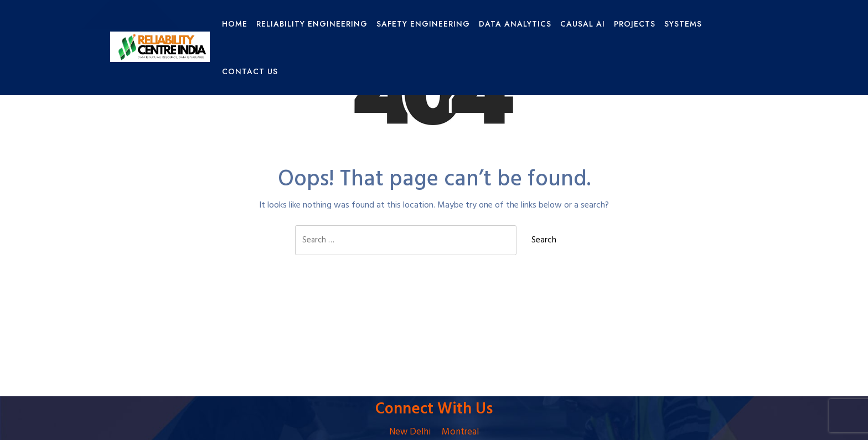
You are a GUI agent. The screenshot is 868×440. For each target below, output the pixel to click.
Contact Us (250, 71)
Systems (683, 24)
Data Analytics (515, 24)
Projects (635, 24)
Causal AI (583, 24)
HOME (235, 24)
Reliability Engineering (312, 24)
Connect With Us (434, 410)
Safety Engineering (423, 24)
